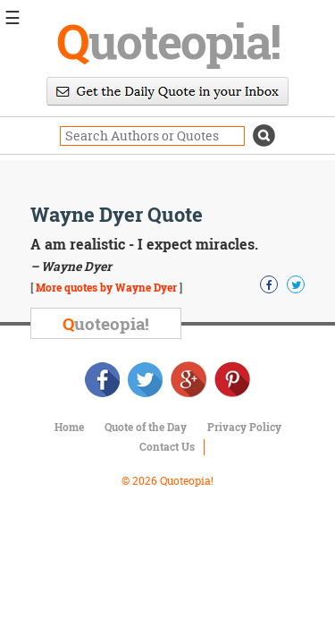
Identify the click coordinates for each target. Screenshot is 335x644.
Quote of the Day (146, 427)
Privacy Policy (244, 427)
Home (69, 427)
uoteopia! (168, 40)
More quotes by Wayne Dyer (106, 287)
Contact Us (167, 446)
